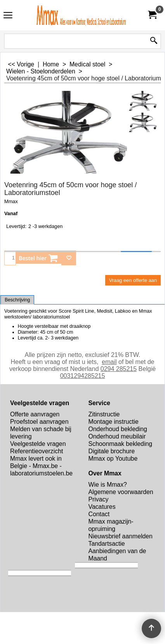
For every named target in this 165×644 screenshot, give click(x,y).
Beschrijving (17, 300)
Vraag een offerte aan (133, 280)
